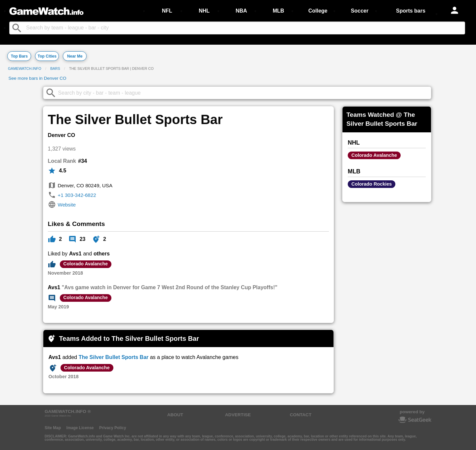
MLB (278, 11)
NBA (241, 11)
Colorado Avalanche (86, 264)
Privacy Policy (113, 428)
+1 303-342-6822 (77, 195)
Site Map (53, 428)
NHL (204, 11)
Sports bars (411, 11)
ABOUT (175, 415)
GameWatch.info (25, 68)
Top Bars (19, 56)
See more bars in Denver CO (37, 78)
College (318, 11)
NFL (167, 11)
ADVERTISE (238, 415)
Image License (80, 428)
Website (67, 205)
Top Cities (47, 56)
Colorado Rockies (372, 184)
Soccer (359, 11)
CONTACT (301, 415)
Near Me (75, 56)
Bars (55, 68)
